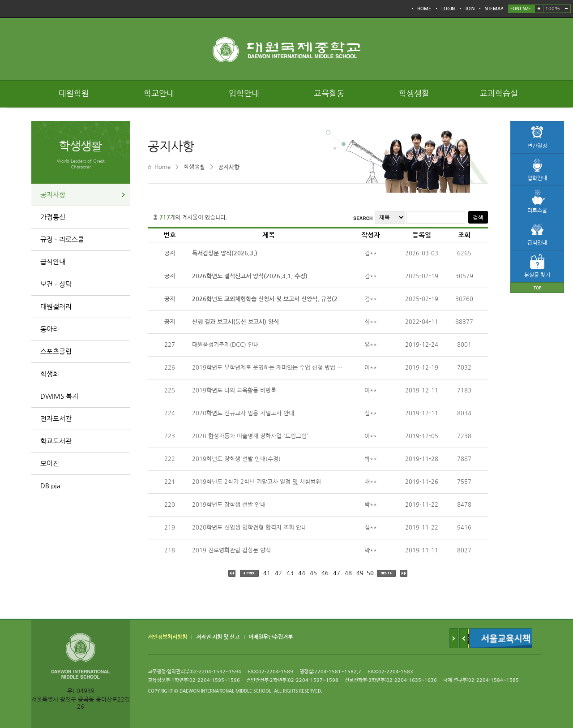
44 (302, 573)
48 (348, 573)
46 (325, 573)
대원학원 (74, 94)
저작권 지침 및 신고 (218, 637)
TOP (537, 288)
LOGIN (448, 9)
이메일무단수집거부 (271, 637)
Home (162, 167)
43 (290, 573)
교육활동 (329, 94)
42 (278, 573)
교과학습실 (499, 94)
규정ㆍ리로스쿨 (62, 239)
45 (313, 573)
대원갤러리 (56, 307)
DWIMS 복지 (59, 396)
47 (337, 573)
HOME (424, 9)
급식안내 (53, 262)
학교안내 (159, 94)
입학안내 (244, 94)
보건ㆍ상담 (56, 284)
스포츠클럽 (56, 351)
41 (267, 573)
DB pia (50, 486)
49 (360, 573)
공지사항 (53, 195)
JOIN (470, 9)
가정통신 (53, 217)
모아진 (50, 463)
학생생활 (414, 94)
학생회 (50, 374)
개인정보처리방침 (167, 637)
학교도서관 (56, 441)
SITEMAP (494, 9)
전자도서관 (56, 419)
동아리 (50, 329)
